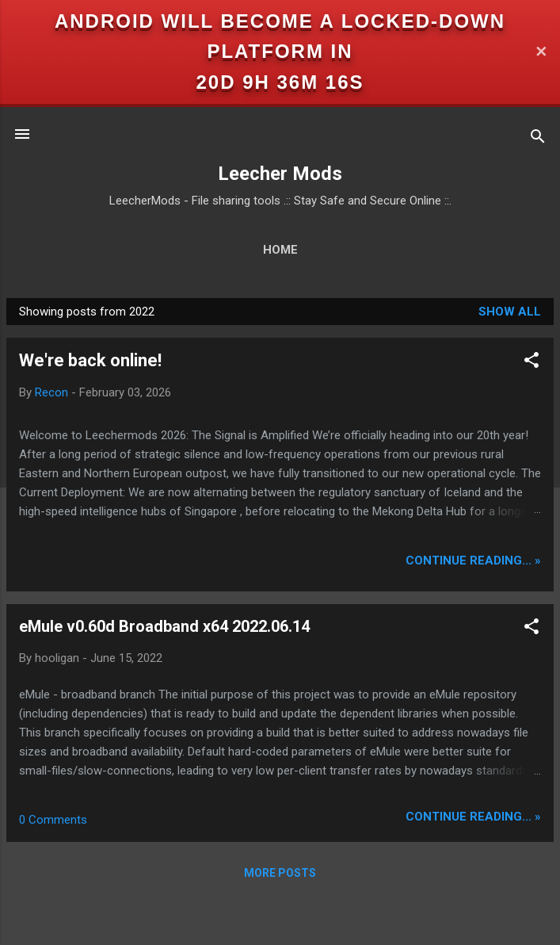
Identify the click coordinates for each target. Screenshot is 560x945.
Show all (510, 312)
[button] (531, 363)
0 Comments (53, 820)
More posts (280, 873)
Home (280, 250)
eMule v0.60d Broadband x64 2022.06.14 (164, 626)
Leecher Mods (280, 174)
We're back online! (90, 360)
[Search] (538, 139)
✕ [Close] (541, 52)
